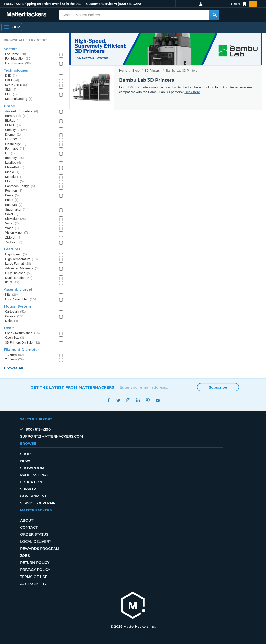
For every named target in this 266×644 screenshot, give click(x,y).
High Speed (17, 255)
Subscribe (218, 387)
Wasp (12, 228)
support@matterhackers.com (52, 436)
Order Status (34, 534)
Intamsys (14, 158)
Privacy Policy (35, 570)
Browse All (13, 368)
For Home (16, 54)
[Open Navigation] (12, 27)
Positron (14, 191)
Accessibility (33, 584)
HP (10, 154)
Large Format (18, 264)
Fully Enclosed (19, 273)
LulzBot (13, 163)
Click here (192, 92)
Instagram (128, 401)
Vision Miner (17, 233)
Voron (12, 224)
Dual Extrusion (19, 278)
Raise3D (14, 205)
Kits (11, 295)
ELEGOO (14, 139)
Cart (244, 4)
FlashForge (16, 144)
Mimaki (13, 177)
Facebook (108, 401)
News (26, 461)
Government (33, 496)
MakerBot (15, 168)
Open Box (15, 338)
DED (11, 76)
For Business (18, 64)
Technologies (16, 70)
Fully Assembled (21, 300)
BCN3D (13, 125)
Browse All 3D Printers (26, 40)
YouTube (158, 401)
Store (136, 71)
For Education (18, 59)
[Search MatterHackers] (214, 15)
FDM (12, 80)
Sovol (12, 214)
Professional (34, 475)
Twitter (118, 401)
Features (12, 249)
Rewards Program (40, 549)
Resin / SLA (16, 85)
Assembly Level (18, 289)
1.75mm (14, 355)
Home (123, 71)
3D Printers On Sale (23, 343)
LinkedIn (138, 401)
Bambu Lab (17, 116)
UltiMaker (15, 219)
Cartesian (15, 312)
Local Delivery (36, 541)
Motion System (18, 306)
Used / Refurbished (22, 333)
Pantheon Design (20, 186)
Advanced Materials (23, 269)
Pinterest (148, 401)
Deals (9, 328)
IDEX (12, 282)
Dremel (13, 135)
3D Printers (152, 71)
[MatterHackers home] (133, 606)
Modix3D (14, 181)
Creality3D (16, 130)
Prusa (12, 196)
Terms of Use (34, 577)
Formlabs (15, 149)
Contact (29, 527)
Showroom (32, 468)
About (27, 520)
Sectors (11, 49)
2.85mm (14, 360)
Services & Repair (38, 503)
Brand (10, 106)
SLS (11, 90)
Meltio (12, 172)
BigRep (13, 121)
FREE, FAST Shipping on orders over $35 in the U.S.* (43, 4)
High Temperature (21, 259)
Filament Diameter (21, 350)
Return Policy (35, 563)
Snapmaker (17, 210)
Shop (25, 454)
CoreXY (15, 316)
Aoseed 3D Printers (22, 111)
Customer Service (100, 4)
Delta (12, 321)
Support (29, 489)
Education (31, 482)
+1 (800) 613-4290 (127, 4)
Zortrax (14, 242)
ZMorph (13, 238)
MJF (11, 95)
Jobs (25, 556)
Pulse (12, 200)
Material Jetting (19, 99)
